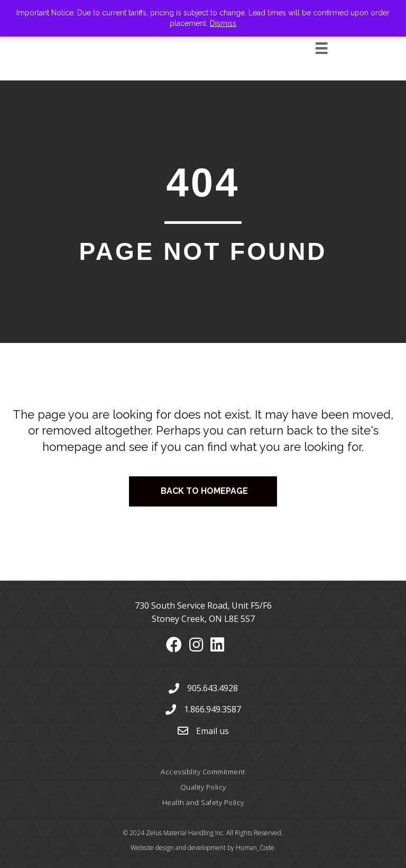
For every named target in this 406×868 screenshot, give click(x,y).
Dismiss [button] (223, 23)
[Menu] (310, 48)
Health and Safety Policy (203, 802)
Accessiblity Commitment (203, 772)
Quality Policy (203, 787)
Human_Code (255, 848)
